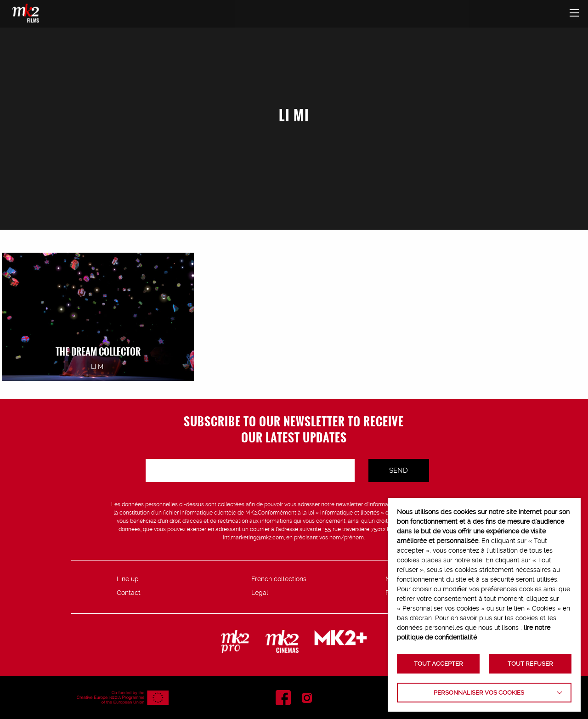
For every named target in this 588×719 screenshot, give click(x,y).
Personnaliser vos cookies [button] (479, 693)
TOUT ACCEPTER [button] (438, 664)
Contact (129, 593)
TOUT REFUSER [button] (530, 664)
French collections (279, 579)
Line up (128, 579)
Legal (260, 593)
